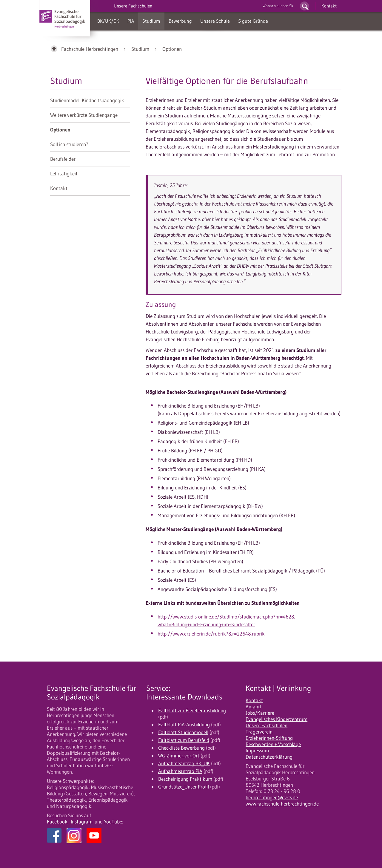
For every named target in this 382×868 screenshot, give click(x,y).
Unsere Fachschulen (267, 725)
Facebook (57, 822)
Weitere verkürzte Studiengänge (84, 115)
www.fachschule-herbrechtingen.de (282, 804)
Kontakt (329, 6)
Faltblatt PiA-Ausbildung (184, 725)
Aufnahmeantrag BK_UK (184, 763)
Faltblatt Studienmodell (183, 732)
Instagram (82, 822)
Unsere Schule (215, 21)
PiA (131, 21)
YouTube (113, 822)
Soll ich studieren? (69, 144)
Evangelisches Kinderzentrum (277, 719)
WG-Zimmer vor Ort (179, 756)
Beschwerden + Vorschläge (273, 744)
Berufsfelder (63, 159)
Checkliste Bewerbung (181, 748)
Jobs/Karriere (260, 713)
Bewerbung (180, 21)
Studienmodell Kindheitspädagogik (87, 100)
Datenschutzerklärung (269, 757)
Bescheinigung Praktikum (185, 779)
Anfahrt (254, 707)
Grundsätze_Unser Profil (184, 787)
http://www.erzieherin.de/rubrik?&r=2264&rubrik (211, 634)
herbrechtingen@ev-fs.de (272, 797)
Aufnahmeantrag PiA (180, 771)
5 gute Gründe (253, 21)
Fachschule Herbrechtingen (90, 49)
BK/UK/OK (108, 21)
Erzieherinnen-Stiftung (269, 738)
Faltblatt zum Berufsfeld (184, 740)
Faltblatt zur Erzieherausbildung (192, 711)
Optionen (172, 49)
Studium (151, 21)
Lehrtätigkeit (64, 174)
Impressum (257, 751)
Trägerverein (259, 732)
